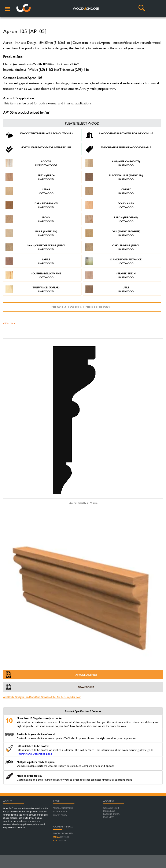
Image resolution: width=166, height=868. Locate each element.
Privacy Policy (60, 815)
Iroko (30, 219)
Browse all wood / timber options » (81, 307)
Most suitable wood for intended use (38, 149)
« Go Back (9, 323)
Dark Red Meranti (32, 205)
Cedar (29, 191)
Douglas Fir (110, 205)
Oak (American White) (113, 233)
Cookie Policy (60, 812)
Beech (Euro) (30, 177)
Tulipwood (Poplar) (32, 289)
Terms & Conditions (63, 808)
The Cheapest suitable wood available (118, 149)
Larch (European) (112, 219)
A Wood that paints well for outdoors (39, 135)
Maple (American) (31, 233)
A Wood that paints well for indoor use (119, 135)
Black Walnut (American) (114, 177)
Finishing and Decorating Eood (34, 754)
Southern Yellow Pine (33, 275)
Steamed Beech (110, 275)
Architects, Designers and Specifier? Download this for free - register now (42, 697)
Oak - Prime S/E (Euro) (112, 247)
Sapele (30, 261)
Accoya (31, 163)
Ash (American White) (113, 163)
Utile (110, 289)
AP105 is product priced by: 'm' (26, 113)
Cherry (110, 191)
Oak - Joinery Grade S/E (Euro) (35, 247)
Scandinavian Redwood (114, 261)
